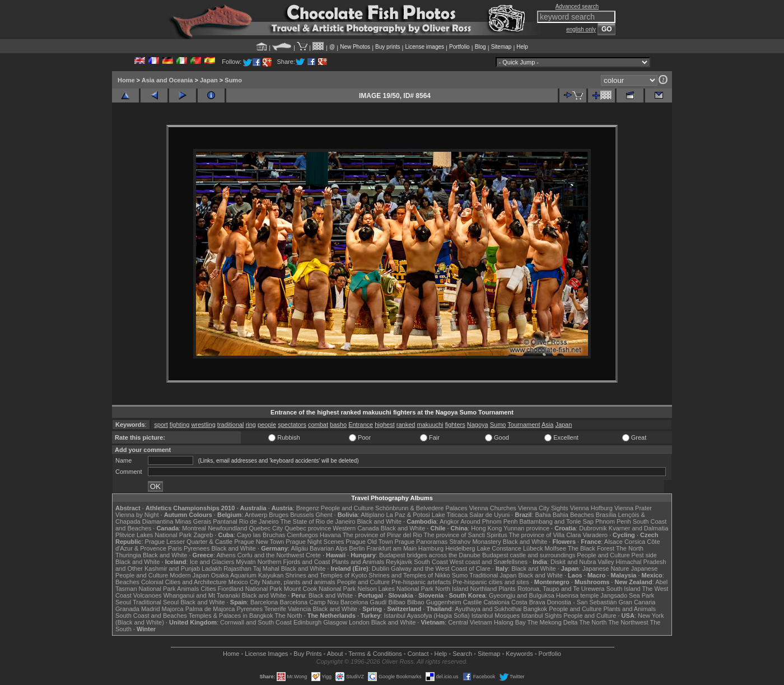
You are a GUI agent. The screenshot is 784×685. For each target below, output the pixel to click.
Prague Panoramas (421, 542)
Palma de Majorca (210, 609)
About (335, 654)
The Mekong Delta (553, 622)
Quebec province (308, 528)
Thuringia (128, 555)
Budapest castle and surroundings (529, 555)
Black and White (379, 521)
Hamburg (431, 548)
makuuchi (430, 425)
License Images (266, 654)
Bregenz (308, 508)
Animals (188, 589)
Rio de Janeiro (259, 521)
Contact (418, 654)
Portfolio (459, 47)
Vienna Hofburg (591, 508)
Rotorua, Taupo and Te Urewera (561, 589)
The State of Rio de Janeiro (318, 521)
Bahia (543, 515)
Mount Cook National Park (320, 589)
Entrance (361, 425)
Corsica (635, 542)
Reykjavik (399, 562)
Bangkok (535, 609)
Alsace (613, 542)
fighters (455, 425)
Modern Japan (189, 575)
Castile (473, 602)
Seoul (123, 602)
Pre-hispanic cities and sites (491, 582)
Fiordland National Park (250, 589)
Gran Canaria (637, 602)
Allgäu (299, 548)
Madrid (151, 609)
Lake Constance (499, 548)
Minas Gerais (193, 521)
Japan (209, 80)
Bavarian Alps (328, 548)
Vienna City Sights (543, 508)
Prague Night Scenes (315, 542)
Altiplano (372, 515)
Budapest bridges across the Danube (430, 555)
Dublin (381, 568)
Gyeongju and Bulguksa (522, 595)
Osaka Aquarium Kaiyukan (248, 575)
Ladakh (212, 568)
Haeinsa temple (577, 595)
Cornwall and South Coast (256, 622)
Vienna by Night (137, 515)
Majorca (173, 609)
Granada (127, 609)
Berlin (357, 548)
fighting (179, 425)
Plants (507, 589)
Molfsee (556, 548)
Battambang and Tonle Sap (556, 521)
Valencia (299, 609)
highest (384, 425)
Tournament (524, 425)
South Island (624, 589)
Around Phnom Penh (489, 521)
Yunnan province (526, 528)
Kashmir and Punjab (172, 568)
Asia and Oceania (167, 80)
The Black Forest (591, 548)
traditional (231, 425)
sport (161, 425)
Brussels (302, 515)
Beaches (127, 582)
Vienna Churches (493, 508)
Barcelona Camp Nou (309, 602)
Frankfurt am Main (392, 548)
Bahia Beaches (573, 515)
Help (522, 47)
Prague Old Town (369, 542)
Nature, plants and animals (299, 582)
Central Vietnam (470, 622)
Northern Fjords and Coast (294, 562)
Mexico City (244, 582)
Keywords (519, 654)
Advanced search (577, 6)
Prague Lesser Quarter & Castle (189, 542)
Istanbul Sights (542, 616)
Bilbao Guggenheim (434, 602)
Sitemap (501, 47)
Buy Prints (307, 654)
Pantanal (225, 521)
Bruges (279, 515)
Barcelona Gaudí (364, 602)
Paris (175, 548)
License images (425, 47)
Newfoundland (227, 528)
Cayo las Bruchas (261, 535)
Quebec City (266, 528)
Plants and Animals (358, 562)
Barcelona (264, 602)
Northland (484, 589)
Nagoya (478, 425)
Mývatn (246, 562)
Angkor (449, 521)
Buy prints (388, 47)
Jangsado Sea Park (627, 595)
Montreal (194, 528)
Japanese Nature (606, 568)
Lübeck (533, 548)
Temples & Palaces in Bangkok (231, 616)
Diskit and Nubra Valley (582, 562)
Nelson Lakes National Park (395, 589)
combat (318, 425)
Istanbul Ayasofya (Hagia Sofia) (426, 616)
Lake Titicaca (450, 515)
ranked (406, 425)
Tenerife (275, 609)
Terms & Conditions (375, 654)
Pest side (644, 555)
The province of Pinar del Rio (382, 535)
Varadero (595, 535)
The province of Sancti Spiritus (466, 535)
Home (126, 80)
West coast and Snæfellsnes (489, 562)
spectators (292, 425)
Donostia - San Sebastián (582, 602)
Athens (226, 555)
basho (338, 425)
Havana (330, 535)
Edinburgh (307, 622)
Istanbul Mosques (496, 616)
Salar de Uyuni (489, 515)
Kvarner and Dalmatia (638, 528)
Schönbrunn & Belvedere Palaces (421, 508)
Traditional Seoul (156, 602)
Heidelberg (460, 548)
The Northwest (628, 622)
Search (462, 654)
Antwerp (256, 515)
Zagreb (203, 535)
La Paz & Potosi (408, 515)
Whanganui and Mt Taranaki (202, 595)
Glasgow (335, 622)
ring (251, 425)
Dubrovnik (593, 528)
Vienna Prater (633, 508)
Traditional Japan (493, 575)
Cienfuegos (302, 535)
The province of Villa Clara (545, 535)
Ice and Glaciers (212, 562)
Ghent (324, 515)
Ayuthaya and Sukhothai (488, 609)
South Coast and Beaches (151, 616)
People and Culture (347, 508)
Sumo (233, 80)
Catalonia (496, 602)
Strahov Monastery (475, 542)
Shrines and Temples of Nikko (409, 575)
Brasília (606, 515)
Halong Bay (510, 622)
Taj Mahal (266, 568)
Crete (313, 555)
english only (581, 29)
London (359, 622)
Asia (547, 425)
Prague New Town (259, 542)
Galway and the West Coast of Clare (441, 568)
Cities (208, 589)
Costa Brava (528, 602)
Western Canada (356, 528)
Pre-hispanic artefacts (421, 582)
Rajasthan (237, 568)
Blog (480, 47)
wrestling (203, 425)
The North (630, 548)
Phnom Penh (613, 521)
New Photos (355, 47)
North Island (452, 589)
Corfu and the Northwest (271, 555)
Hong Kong (486, 528)
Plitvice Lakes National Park (153, 535)
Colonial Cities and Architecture (184, 582)
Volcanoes (148, 595)
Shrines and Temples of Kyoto (326, 575)
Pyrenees (197, 548)
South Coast (431, 562)
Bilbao (397, 602)
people (267, 425)
